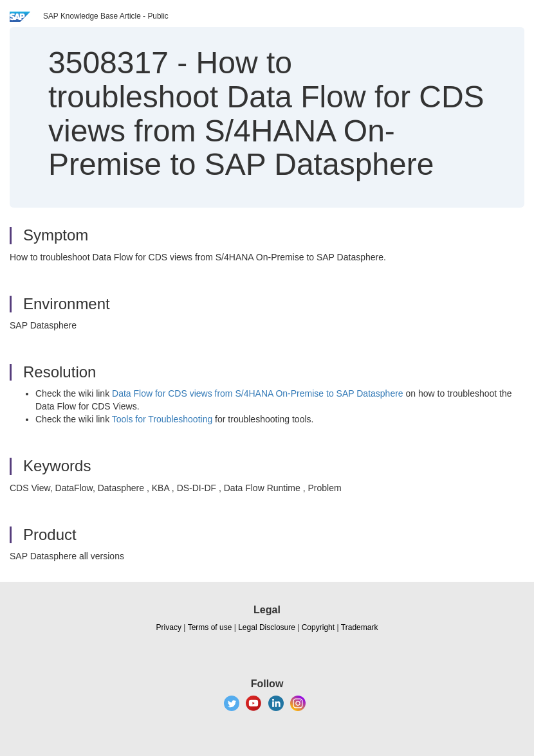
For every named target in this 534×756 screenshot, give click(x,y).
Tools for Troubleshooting (162, 419)
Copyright (318, 627)
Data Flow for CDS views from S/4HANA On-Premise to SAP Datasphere (258, 393)
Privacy (169, 627)
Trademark (360, 627)
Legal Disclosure (267, 627)
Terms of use (210, 627)
